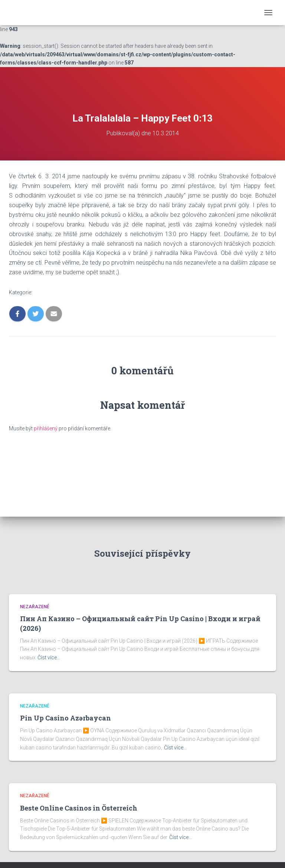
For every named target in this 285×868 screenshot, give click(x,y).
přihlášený (46, 428)
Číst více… (49, 657)
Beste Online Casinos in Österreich (79, 808)
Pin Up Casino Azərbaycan (65, 718)
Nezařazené (35, 607)
